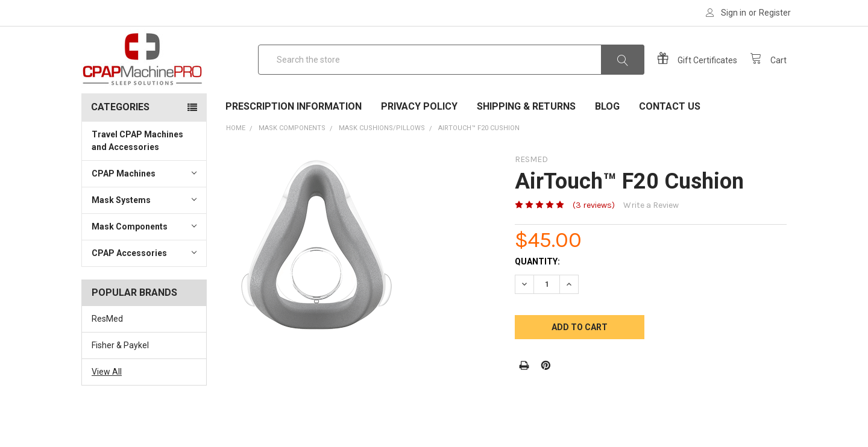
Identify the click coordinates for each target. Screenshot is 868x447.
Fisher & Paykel (120, 378)
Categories (120, 139)
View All (107, 404)
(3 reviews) (594, 238)
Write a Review (651, 238)
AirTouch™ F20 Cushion (479, 161)
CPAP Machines (144, 205)
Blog (607, 139)
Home (236, 161)
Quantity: (537, 294)
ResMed (107, 351)
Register (775, 13)
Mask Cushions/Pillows (382, 161)
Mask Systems (144, 232)
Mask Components (144, 258)
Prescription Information (294, 139)
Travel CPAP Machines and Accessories (137, 173)
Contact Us (670, 139)
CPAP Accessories (144, 285)
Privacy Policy (419, 139)
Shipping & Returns (526, 139)
